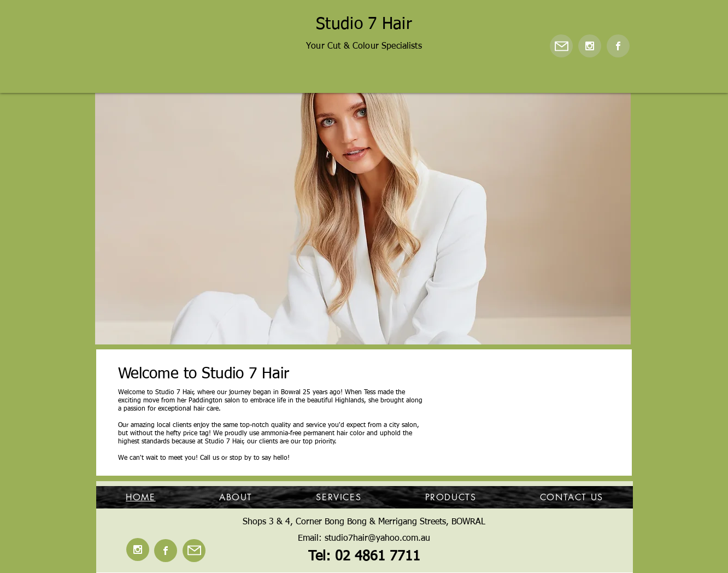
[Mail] (561, 46)
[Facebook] (618, 46)
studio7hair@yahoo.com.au (377, 539)
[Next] (615, 218)
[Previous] (110, 218)
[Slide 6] (345, 327)
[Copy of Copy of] (331, 327)
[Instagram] (590, 46)
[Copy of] (370, 327)
